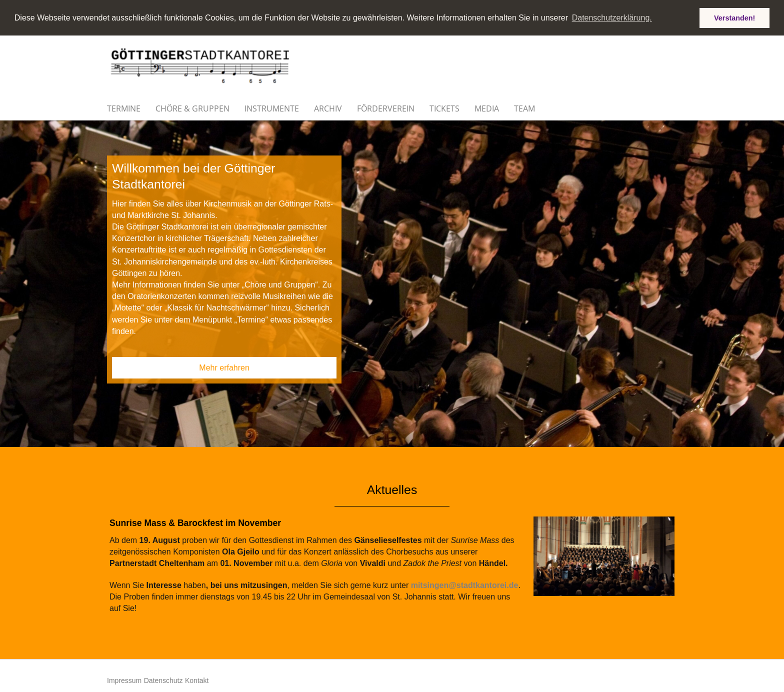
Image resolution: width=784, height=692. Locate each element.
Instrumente (272, 108)
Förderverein (386, 108)
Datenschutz (163, 680)
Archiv (328, 108)
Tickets (444, 108)
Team (524, 108)
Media (487, 108)
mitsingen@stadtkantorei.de (465, 585)
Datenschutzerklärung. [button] (612, 18)
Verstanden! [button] (734, 18)
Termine (124, 108)
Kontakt (197, 680)
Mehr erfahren (224, 367)
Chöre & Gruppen (192, 108)
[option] (392, 283)
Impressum (124, 680)
